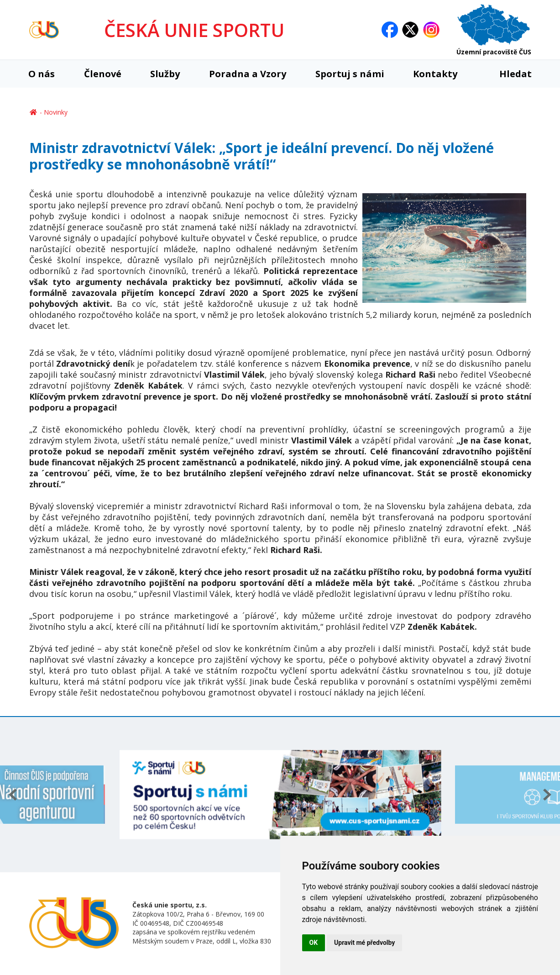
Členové (103, 74)
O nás (42, 74)
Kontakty (435, 74)
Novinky (56, 112)
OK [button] (314, 943)
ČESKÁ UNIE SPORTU (194, 30)
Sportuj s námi (350, 74)
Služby (165, 74)
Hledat (509, 74)
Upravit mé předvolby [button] (364, 943)
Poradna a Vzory (248, 74)
